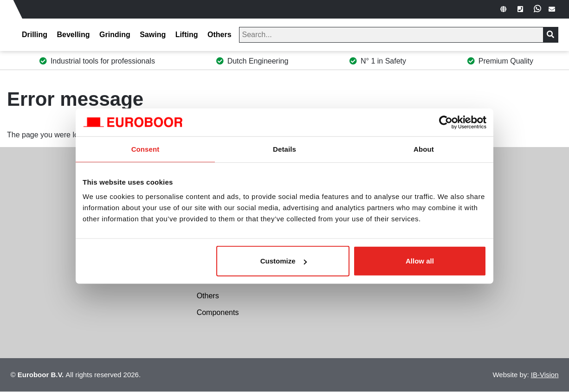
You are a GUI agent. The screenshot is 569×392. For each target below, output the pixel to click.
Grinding (115, 35)
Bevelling (73, 35)
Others (220, 35)
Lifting (187, 35)
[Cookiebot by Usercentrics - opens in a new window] (446, 122)
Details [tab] (284, 149)
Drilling (35, 35)
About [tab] (424, 149)
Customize (284, 261)
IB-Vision (545, 375)
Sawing (153, 35)
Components (218, 312)
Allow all (420, 261)
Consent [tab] (145, 149)
